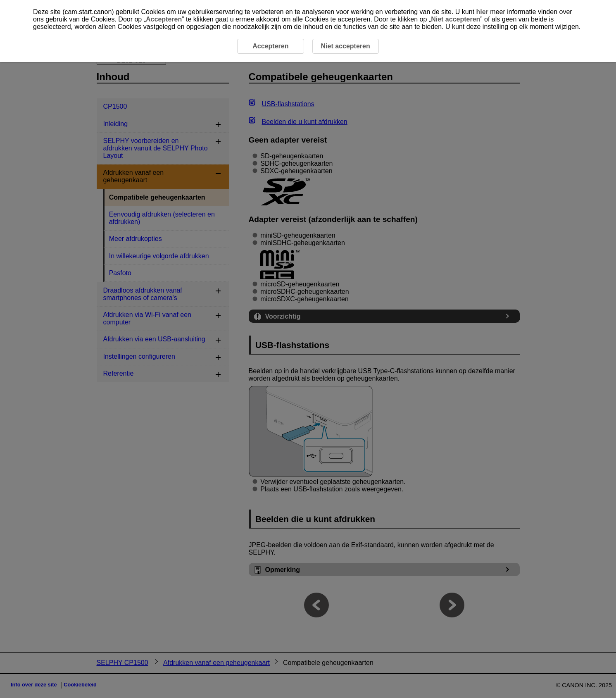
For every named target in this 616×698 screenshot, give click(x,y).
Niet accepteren (455, 19)
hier (482, 12)
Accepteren (164, 19)
